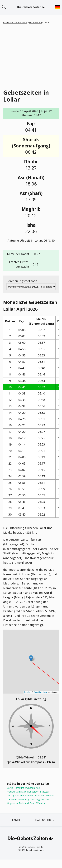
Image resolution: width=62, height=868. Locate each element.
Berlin (10, 788)
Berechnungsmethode (22, 281)
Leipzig (11, 795)
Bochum (45, 799)
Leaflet (27, 692)
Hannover (12, 799)
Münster (41, 803)
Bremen (39, 795)
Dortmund (21, 795)
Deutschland (36, 23)
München (30, 788)
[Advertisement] (30, 56)
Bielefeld (24, 803)
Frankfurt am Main (17, 792)
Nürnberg (24, 799)
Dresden (49, 795)
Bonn (32, 803)
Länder (17, 820)
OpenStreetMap (41, 692)
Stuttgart (45, 792)
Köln (38, 788)
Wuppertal (12, 803)
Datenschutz (45, 820)
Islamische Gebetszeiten (15, 23)
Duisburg (35, 799)
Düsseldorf (33, 792)
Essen (31, 795)
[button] (31, 658)
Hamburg (19, 788)
